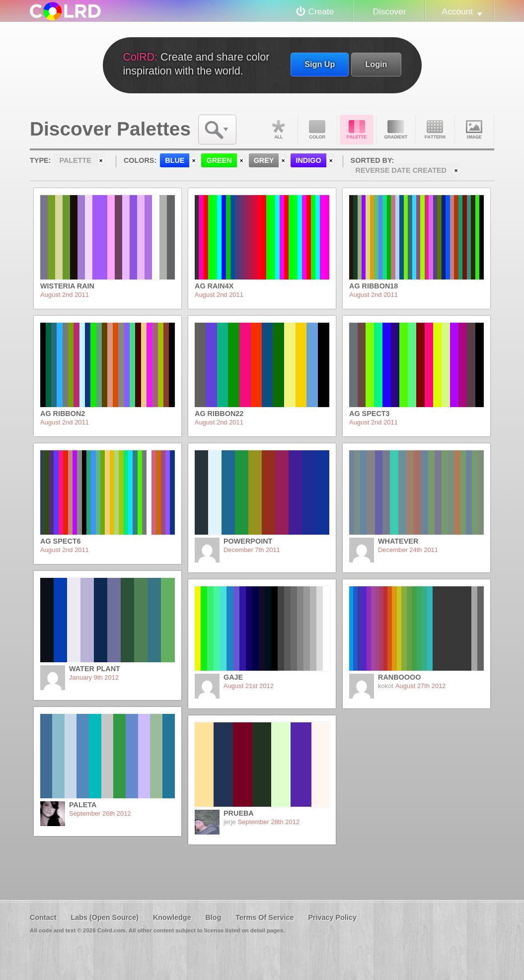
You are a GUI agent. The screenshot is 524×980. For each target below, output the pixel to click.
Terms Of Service (264, 917)
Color (317, 130)
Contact (43, 917)
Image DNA (474, 130)
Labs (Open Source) (105, 917)
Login (376, 64)
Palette (357, 130)
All (278, 130)
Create (321, 11)
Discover (389, 11)
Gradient (396, 130)
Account (457, 11)
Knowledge (172, 917)
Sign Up (320, 64)
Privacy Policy (332, 917)
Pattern (435, 130)
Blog (213, 917)
